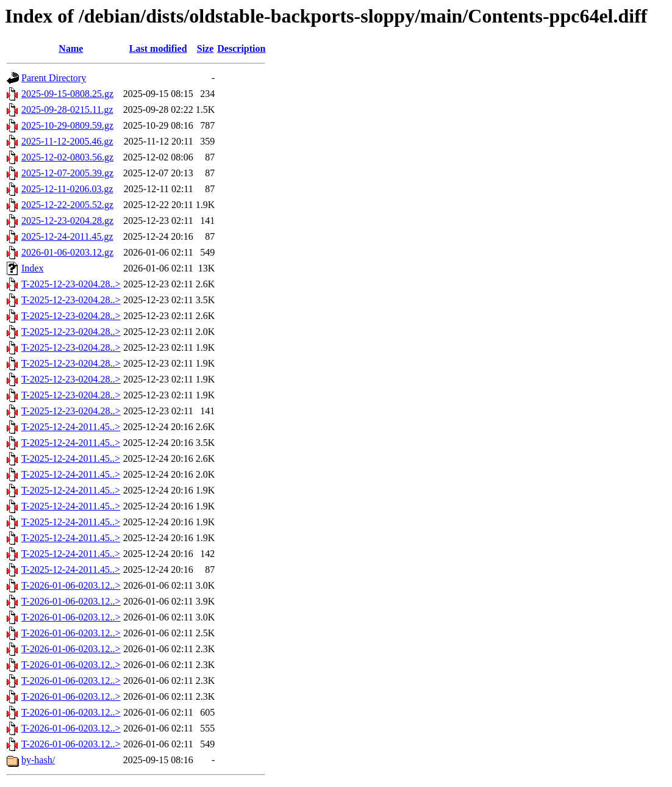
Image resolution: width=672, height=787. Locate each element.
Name (71, 49)
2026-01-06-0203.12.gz (67, 252)
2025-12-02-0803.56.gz (67, 157)
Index (32, 268)
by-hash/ (38, 760)
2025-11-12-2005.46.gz (67, 141)
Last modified (158, 49)
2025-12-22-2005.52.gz (67, 205)
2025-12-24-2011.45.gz (67, 236)
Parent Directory (54, 78)
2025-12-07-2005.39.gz (67, 173)
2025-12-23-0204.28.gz (67, 221)
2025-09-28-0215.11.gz (67, 110)
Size (206, 49)
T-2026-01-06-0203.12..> (71, 585)
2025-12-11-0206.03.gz (67, 189)
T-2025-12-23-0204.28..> (71, 284)
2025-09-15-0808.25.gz (67, 94)
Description (241, 49)
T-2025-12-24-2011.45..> (71, 427)
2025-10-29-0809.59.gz (67, 125)
